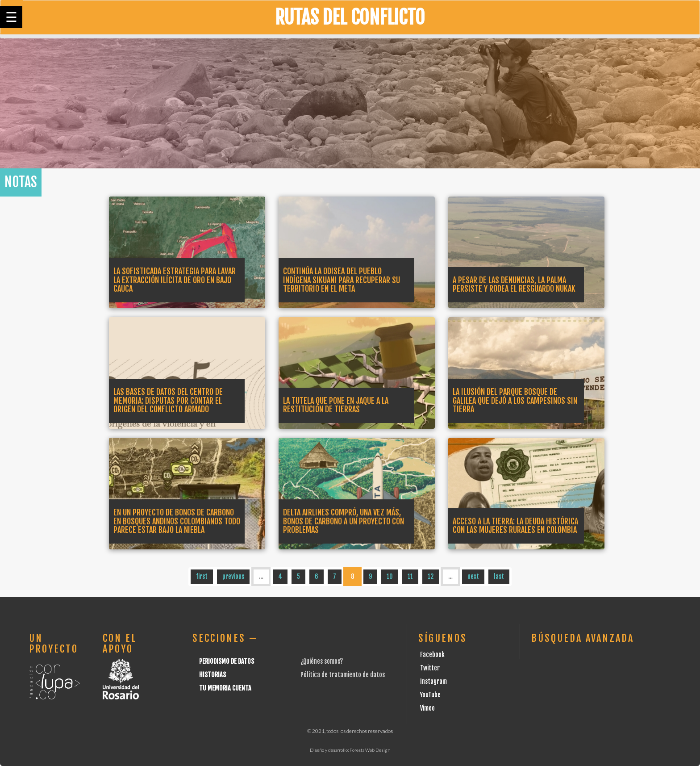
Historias (212, 675)
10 (390, 576)
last (499, 576)
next (473, 576)
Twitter (430, 668)
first (202, 576)
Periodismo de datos (227, 661)
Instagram (433, 681)
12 (431, 576)
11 (410, 576)
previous (233, 576)
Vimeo (427, 708)
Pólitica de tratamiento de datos (343, 675)
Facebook (432, 655)
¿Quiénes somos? (322, 661)
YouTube (430, 695)
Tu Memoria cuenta (225, 688)
